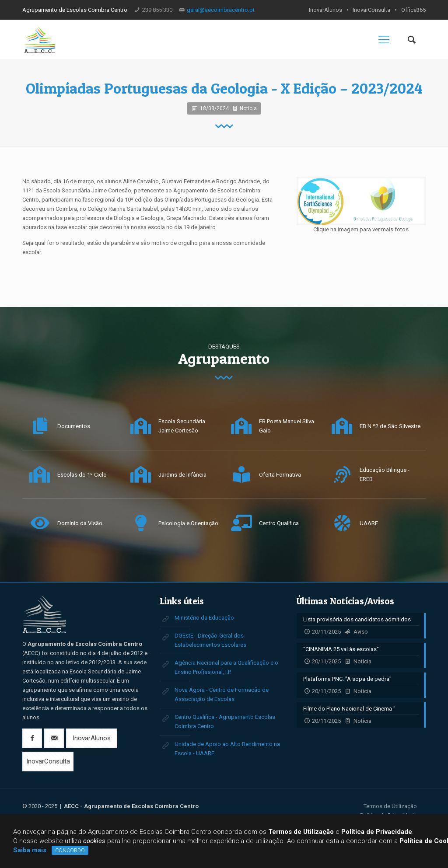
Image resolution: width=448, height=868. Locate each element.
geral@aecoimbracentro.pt (221, 10)
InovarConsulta (371, 10)
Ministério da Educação (204, 618)
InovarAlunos (325, 10)
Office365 (413, 10)
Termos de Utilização (390, 806)
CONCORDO (70, 851)
